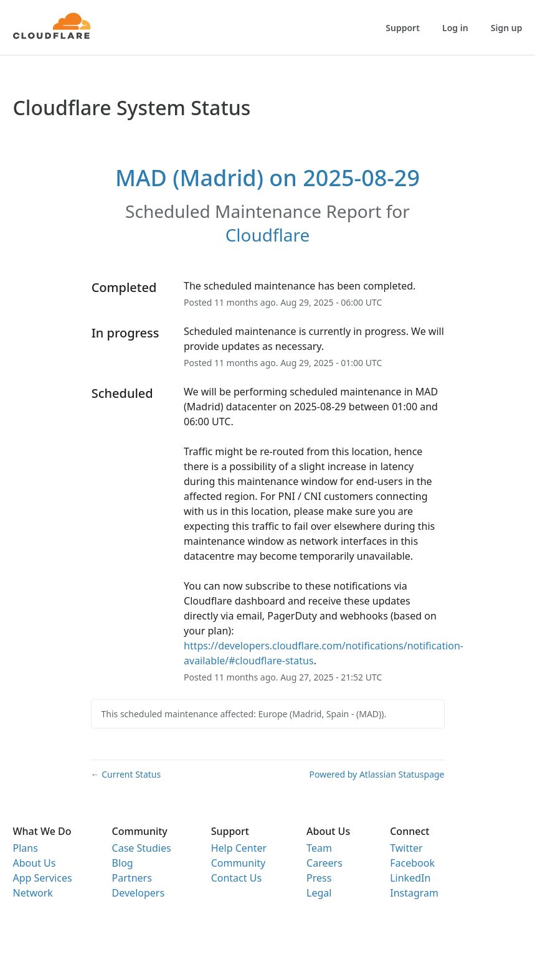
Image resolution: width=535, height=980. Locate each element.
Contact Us (236, 878)
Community (239, 863)
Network (33, 893)
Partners (132, 878)
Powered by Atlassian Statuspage (377, 774)
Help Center (239, 848)
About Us (35, 863)
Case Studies (142, 848)
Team (319, 848)
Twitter (406, 848)
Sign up (507, 28)
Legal (319, 893)
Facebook (412, 863)
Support (403, 28)
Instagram (414, 893)
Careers (324, 863)
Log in (455, 28)
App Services (43, 878)
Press (319, 878)
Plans (26, 848)
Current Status (126, 774)
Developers (138, 893)
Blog (123, 863)
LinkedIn (410, 878)
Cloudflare (268, 235)
